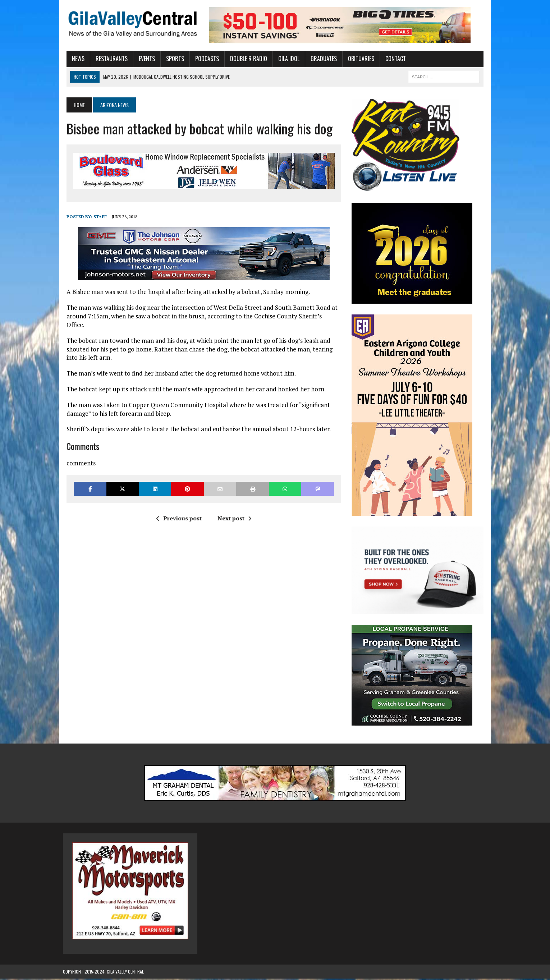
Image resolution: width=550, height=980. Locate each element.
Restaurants (108, 59)
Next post (233, 510)
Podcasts (203, 59)
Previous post (178, 510)
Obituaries (357, 59)
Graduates (320, 59)
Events (143, 59)
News (75, 59)
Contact (392, 59)
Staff (97, 217)
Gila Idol (285, 59)
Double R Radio (245, 59)
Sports (171, 59)
